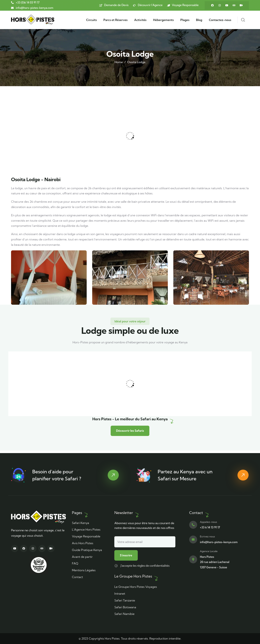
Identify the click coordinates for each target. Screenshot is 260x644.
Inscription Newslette (145, 539)
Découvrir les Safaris (130, 433)
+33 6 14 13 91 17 (210, 527)
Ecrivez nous (207, 536)
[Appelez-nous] (193, 524)
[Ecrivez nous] (193, 539)
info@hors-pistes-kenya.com (219, 542)
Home (119, 62)
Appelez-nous (208, 522)
